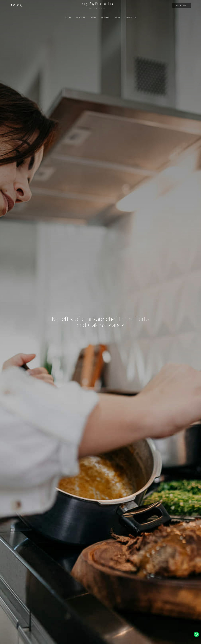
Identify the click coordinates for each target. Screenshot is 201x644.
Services (81, 18)
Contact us (131, 18)
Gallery (106, 18)
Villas (68, 18)
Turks (93, 18)
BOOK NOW (181, 5)
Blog (117, 18)
